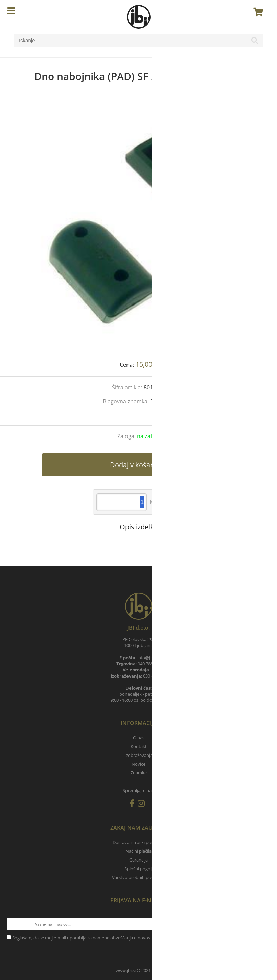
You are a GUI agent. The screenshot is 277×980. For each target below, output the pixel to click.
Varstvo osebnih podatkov (139, 877)
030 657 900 (155, 676)
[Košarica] (256, 12)
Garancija (138, 860)
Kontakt (139, 746)
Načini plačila (138, 851)
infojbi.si (148, 658)
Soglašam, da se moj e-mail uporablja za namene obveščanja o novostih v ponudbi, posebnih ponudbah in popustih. (129, 938)
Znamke (139, 773)
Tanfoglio (162, 401)
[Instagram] (143, 805)
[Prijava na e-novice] (264, 924)
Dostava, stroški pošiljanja (139, 842)
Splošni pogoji (138, 869)
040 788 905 (149, 664)
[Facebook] (133, 805)
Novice (138, 764)
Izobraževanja (138, 755)
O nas (139, 738)
